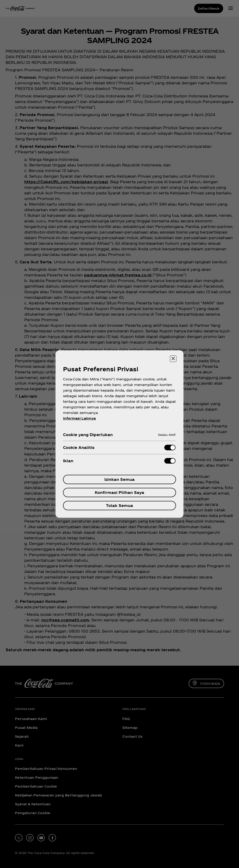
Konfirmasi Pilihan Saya (119, 492)
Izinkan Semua (119, 479)
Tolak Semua (119, 505)
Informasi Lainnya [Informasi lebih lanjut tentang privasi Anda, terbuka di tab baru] (79, 418)
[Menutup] (173, 359)
